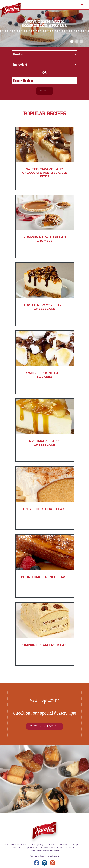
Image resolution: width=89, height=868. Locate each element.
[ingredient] (45, 64)
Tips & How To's (32, 848)
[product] (45, 54)
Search (45, 91)
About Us (17, 848)
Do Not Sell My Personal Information (45, 851)
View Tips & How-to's (45, 726)
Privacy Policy (38, 845)
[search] (44, 81)
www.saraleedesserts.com (15, 845)
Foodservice (66, 848)
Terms (52, 845)
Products (63, 845)
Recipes (76, 845)
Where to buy (50, 848)
